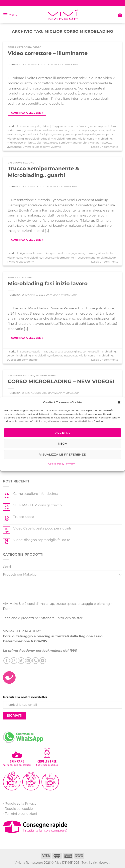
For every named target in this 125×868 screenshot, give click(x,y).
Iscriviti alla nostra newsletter (25, 697)
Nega (63, 443)
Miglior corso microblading (95, 139)
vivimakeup (14, 147)
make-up (59, 134)
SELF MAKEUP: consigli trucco (38, 505)
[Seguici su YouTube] (43, 661)
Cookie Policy (56, 464)
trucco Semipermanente (66, 143)
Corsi (7, 567)
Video (37, 47)
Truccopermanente (87, 258)
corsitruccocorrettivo (55, 130)
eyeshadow (14, 134)
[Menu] (10, 15)
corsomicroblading (19, 356)
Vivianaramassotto (100, 143)
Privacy (70, 464)
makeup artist (87, 134)
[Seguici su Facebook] (7, 661)
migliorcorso (15, 143)
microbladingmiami (64, 139)
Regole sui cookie (19, 809)
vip (85, 143)
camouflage (33, 130)
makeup (72, 134)
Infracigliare (45, 134)
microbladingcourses (64, 356)
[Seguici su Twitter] (21, 661)
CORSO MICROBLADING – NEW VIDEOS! (61, 381)
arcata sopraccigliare (103, 126)
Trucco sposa (24, 517)
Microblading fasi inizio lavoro (48, 283)
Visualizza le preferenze (62, 454)
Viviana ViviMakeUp (64, 65)
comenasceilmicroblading (99, 352)
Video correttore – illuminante (48, 53)
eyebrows (98, 130)
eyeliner (111, 130)
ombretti (30, 143)
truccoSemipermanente (22, 360)
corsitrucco (64, 253)
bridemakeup (15, 130)
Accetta (62, 433)
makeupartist (106, 134)
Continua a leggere (27, 113)
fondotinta (29, 134)
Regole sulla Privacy (21, 804)
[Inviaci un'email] (28, 661)
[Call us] (35, 661)
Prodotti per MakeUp (20, 574)
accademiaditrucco (76, 126)
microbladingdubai (37, 139)
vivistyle (56, 147)
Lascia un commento (105, 147)
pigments (43, 143)
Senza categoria (20, 47)
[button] (119, 402)
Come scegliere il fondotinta (36, 494)
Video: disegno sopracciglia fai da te (42, 540)
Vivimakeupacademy (36, 147)
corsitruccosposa (80, 130)
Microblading (15, 139)
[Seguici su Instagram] (14, 661)
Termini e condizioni (21, 814)
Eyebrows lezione (21, 163)
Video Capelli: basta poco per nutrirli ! (43, 528)
